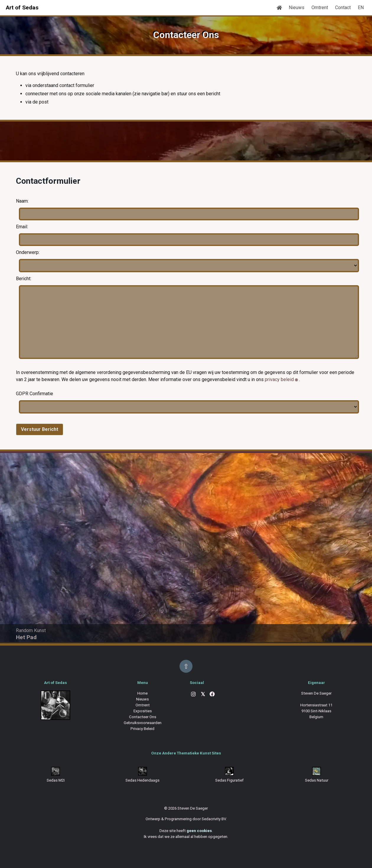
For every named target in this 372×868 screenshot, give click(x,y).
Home (142, 693)
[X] (203, 695)
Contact (343, 8)
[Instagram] (193, 695)
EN (361, 8)
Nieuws (297, 8)
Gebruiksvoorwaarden (143, 723)
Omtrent (320, 8)
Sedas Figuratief (229, 780)
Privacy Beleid (142, 729)
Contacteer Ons (143, 717)
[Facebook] (212, 695)
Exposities (143, 711)
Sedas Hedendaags (142, 780)
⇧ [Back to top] (186, 666)
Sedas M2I (56, 780)
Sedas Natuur (317, 780)
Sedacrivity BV (214, 819)
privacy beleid (279, 379)
